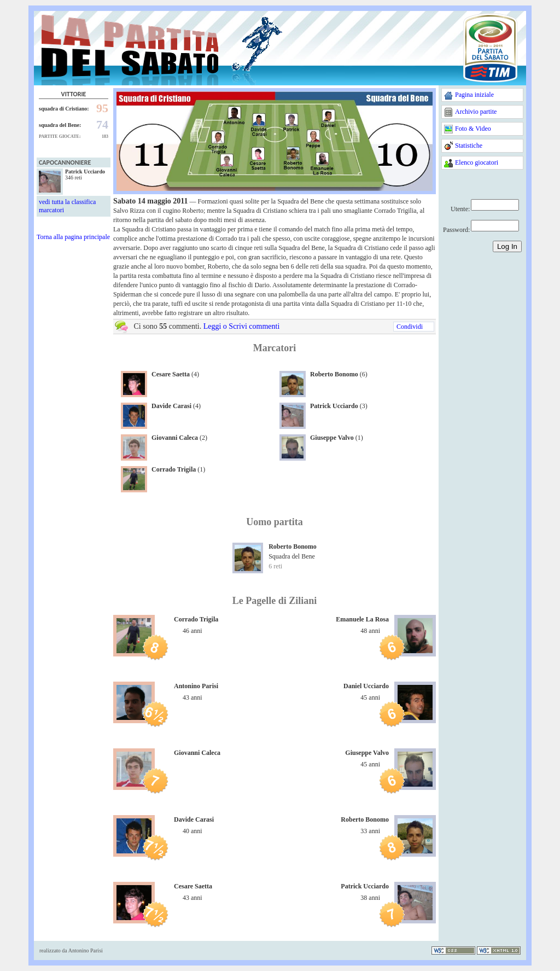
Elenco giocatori (477, 162)
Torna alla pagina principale (73, 237)
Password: (456, 230)
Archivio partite (476, 112)
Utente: (460, 209)
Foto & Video (473, 129)
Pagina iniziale (474, 95)
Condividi (410, 327)
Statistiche (469, 146)
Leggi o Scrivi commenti (242, 326)
